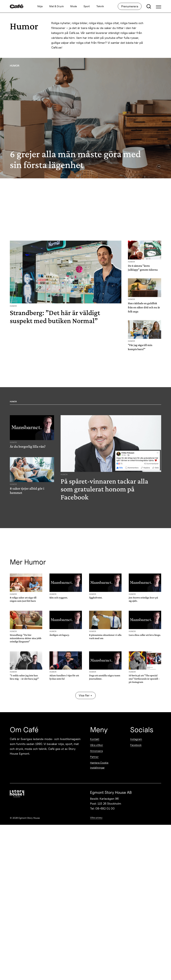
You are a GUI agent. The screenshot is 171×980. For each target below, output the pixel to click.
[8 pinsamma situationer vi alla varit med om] (105, 626)
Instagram (136, 739)
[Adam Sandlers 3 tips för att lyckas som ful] (66, 666)
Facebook (136, 745)
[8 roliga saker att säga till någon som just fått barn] (26, 589)
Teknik (100, 6)
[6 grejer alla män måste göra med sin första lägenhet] (85, 118)
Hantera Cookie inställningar (99, 765)
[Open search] (149, 6)
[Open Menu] (159, 6)
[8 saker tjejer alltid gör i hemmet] (32, 477)
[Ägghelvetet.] (105, 587)
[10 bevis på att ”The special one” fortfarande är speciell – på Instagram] (145, 668)
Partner (94, 757)
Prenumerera (130, 6)
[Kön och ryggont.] (66, 587)
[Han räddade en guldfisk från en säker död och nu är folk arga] (145, 297)
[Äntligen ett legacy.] (66, 624)
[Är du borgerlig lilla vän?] (32, 433)
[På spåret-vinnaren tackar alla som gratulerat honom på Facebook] (111, 459)
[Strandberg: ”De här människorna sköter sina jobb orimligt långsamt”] (26, 627)
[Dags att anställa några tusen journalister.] (105, 666)
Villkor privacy (96, 817)
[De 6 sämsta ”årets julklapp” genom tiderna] (145, 257)
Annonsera (96, 751)
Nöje (40, 6)
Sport (87, 6)
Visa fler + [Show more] (85, 695)
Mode (74, 6)
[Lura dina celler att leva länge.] (145, 624)
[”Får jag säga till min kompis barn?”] (145, 337)
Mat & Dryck (57, 6)
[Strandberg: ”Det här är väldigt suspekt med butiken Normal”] (66, 284)
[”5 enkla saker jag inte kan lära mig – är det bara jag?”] (26, 666)
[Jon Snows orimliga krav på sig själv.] (145, 589)
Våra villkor (97, 745)
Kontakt (95, 739)
